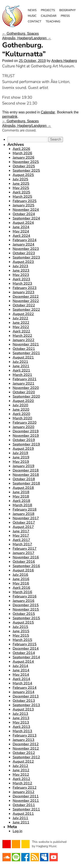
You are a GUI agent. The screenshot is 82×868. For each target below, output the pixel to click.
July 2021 (20, 362)
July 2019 (20, 453)
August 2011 (23, 814)
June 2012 (21, 770)
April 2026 (21, 149)
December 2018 (26, 470)
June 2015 (21, 631)
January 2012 (24, 792)
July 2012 (20, 766)
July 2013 (20, 714)
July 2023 (20, 266)
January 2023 (24, 292)
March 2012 (22, 783)
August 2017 (23, 527)
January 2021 (24, 383)
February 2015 (25, 644)
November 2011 (26, 801)
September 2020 (26, 397)
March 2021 (22, 375)
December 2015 (26, 605)
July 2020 (20, 405)
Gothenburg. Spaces (20, 34)
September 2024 (26, 218)
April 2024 (21, 236)
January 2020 (24, 427)
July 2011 (20, 818)
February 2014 (25, 688)
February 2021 (25, 379)
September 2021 (26, 353)
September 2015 (26, 618)
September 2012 (26, 757)
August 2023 (23, 262)
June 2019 (21, 457)
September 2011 (26, 809)
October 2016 (24, 562)
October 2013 (24, 701)
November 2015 (26, 609)
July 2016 (20, 575)
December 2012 (26, 744)
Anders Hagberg (64, 61)
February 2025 (25, 201)
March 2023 (22, 284)
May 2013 (21, 722)
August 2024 (23, 223)
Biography (67, 10)
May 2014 (21, 675)
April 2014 (21, 679)
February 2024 (25, 240)
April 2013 (21, 727)
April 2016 (21, 588)
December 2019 (26, 431)
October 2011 (24, 805)
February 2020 (25, 423)
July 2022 (20, 318)
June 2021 (21, 366)
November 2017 (26, 518)
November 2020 (26, 388)
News (32, 10)
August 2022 (23, 314)
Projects (48, 10)
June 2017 (21, 531)
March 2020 (22, 418)
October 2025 (24, 166)
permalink (10, 117)
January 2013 (24, 740)
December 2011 (26, 796)
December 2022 (26, 297)
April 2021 (21, 370)
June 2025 (21, 184)
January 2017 (24, 553)
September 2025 (26, 171)
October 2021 (24, 349)
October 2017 (24, 523)
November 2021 (26, 344)
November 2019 (26, 436)
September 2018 (26, 483)
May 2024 (21, 231)
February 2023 (25, 288)
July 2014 (20, 666)
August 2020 (23, 401)
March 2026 (22, 153)
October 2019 (24, 440)
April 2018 (21, 501)
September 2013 (26, 705)
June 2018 (21, 492)
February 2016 (25, 596)
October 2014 (24, 653)
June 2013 (21, 718)
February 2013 (25, 735)
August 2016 (23, 570)
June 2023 (21, 271)
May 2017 (21, 536)
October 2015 (24, 614)
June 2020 (21, 410)
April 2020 (21, 414)
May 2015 (21, 636)
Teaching (53, 22)
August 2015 (23, 622)
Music (32, 16)
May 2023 (21, 275)
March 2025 (22, 197)
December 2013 (26, 696)
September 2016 (26, 566)
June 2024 (21, 227)
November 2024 (26, 210)
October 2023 (24, 253)
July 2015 (20, 627)
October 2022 (24, 305)
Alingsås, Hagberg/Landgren (27, 38)
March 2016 (22, 592)
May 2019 (21, 462)
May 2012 (21, 775)
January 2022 (24, 340)
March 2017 (22, 544)
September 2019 (26, 444)
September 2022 (26, 310)
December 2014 (26, 649)
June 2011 (21, 822)
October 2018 (24, 479)
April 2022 (21, 331)
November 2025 (26, 162)
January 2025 (24, 205)
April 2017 (21, 540)
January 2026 (24, 158)
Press (65, 16)
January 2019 (24, 466)
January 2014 (24, 692)
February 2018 (25, 510)
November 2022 (26, 301)
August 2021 (23, 357)
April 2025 (21, 192)
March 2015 (22, 640)
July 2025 (20, 179)
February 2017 (25, 549)
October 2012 (24, 753)
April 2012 (21, 779)
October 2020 (24, 392)
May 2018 (21, 496)
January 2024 (24, 244)
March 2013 (22, 731)
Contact (35, 22)
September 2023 (26, 257)
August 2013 (23, 709)
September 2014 (26, 657)
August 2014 (23, 662)
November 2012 (26, 749)
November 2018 (26, 475)
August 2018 (23, 488)
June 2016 (21, 579)
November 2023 (26, 249)
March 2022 (22, 336)
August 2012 (23, 762)
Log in (17, 831)
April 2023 (21, 279)
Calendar (49, 16)
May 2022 (21, 327)
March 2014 (22, 683)
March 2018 (22, 505)
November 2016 (26, 557)
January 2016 (24, 601)
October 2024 (24, 214)
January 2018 (24, 514)
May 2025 (21, 188)
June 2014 (21, 670)
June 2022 (21, 323)
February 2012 (25, 788)
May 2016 (21, 583)
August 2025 (23, 175)
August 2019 (23, 449)
